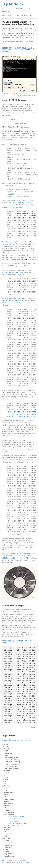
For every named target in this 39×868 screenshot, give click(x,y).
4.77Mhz (32, 91)
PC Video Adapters (13, 768)
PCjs (6, 836)
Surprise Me (25, 740)
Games (8, 801)
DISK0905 (25, 405)
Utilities (8, 832)
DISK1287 (10, 408)
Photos (7, 852)
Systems (8, 828)
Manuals (7, 847)
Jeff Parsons (33, 95)
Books (8, 810)
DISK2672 (32, 416)
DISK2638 (10, 416)
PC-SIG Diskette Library (16, 817)
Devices (8, 797)
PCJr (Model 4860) (12, 764)
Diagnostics (9, 799)
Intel (6, 777)
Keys (24, 88)
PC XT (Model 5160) (13, 760)
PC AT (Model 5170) (13, 762)
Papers (7, 849)
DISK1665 (10, 410)
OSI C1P (7, 834)
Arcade (7, 773)
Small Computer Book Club (17, 823)
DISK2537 (32, 412)
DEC (6, 775)
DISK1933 (17, 410)
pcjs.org (5, 860)
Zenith (8, 771)
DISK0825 (32, 403)
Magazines (10, 812)
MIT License (25, 862)
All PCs (20, 759)
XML (5, 94)
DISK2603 (32, 414)
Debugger (18, 94)
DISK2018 (25, 410)
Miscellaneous (21, 820)
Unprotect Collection (15, 825)
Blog (10, 15)
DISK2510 (17, 412)
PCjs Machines (13, 4)
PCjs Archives (9, 854)
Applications (10, 792)
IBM (20, 762)
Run (21, 91)
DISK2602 (25, 414)
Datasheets (8, 843)
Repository (24, 15)
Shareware (20, 817)
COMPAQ (9, 753)
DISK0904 (17, 405)
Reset (26, 91)
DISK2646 (17, 416)
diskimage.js (16, 625)
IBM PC (20, 811)
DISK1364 (25, 408)
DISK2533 (25, 412)
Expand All (6, 740)
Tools (31, 15)
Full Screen (31, 59)
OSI (6, 782)
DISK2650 (25, 416)
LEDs (6, 779)
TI (5, 784)
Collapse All (15, 740)
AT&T (7, 749)
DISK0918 (32, 405)
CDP (7, 751)
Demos (8, 795)
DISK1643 (32, 408)
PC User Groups (13, 821)
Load (6, 82)
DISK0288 (25, 403)
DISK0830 (10, 405)
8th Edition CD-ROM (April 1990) (20, 203)
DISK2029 (32, 410)
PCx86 (18, 95)
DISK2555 (10, 414)
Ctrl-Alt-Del (16, 88)
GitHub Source (33, 727)
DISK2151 (10, 412)
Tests (7, 830)
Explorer (16, 15)
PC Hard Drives (11, 766)
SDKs (7, 806)
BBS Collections (13, 819)
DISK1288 (17, 408)
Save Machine (11, 94)
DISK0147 (10, 403)
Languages (9, 803)
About (4, 15)
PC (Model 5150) (12, 757)
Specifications (9, 856)
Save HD (7, 88)
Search (30, 42)
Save (11, 82)
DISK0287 (17, 403)
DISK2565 (17, 414)
